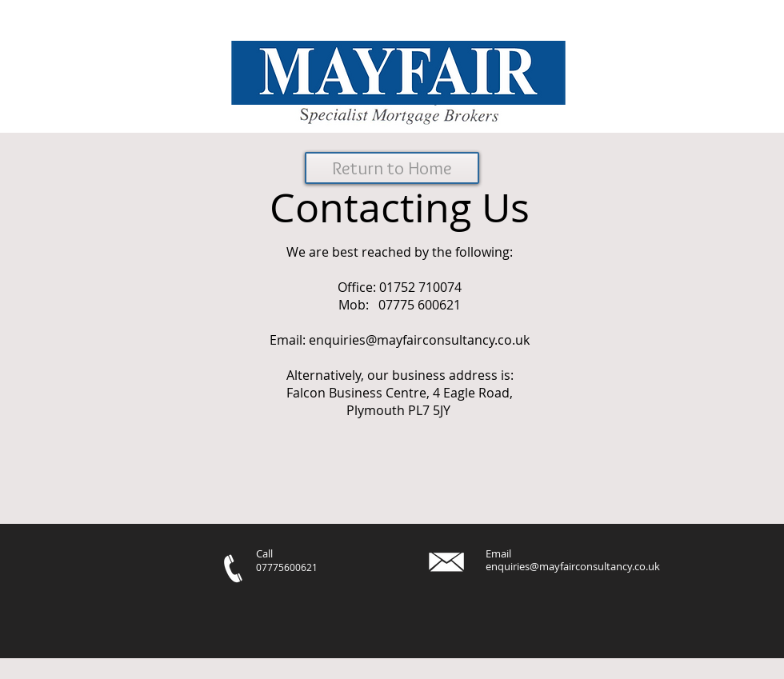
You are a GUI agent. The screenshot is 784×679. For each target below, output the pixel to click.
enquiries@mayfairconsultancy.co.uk (419, 340)
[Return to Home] (392, 168)
